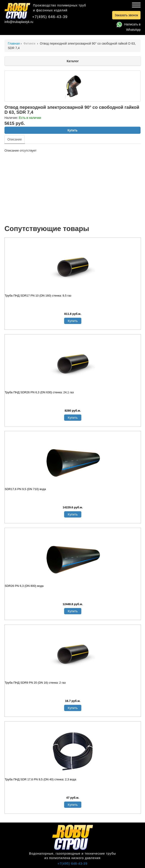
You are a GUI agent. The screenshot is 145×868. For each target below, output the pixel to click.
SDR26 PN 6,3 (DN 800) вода (24, 586)
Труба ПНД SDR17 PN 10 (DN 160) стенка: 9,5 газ (38, 296)
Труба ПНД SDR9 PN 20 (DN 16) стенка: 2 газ (35, 683)
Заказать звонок (126, 15)
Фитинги (30, 43)
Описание (15, 139)
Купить (72, 130)
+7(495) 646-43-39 (50, 17)
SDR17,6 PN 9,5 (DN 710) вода (25, 489)
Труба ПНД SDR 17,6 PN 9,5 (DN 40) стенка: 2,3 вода (40, 779)
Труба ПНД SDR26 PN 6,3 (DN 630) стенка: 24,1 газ (39, 392)
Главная (14, 43)
